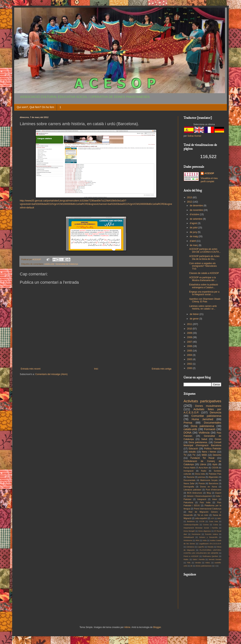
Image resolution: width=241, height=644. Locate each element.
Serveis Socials (215, 559)
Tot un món (203, 515)
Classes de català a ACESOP (204, 273)
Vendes (198, 563)
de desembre (197, 206)
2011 (190, 324)
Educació (193, 449)
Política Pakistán (213, 449)
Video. (208, 563)
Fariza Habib (189, 468)
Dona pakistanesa (202, 426)
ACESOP (209, 173)
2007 (190, 342)
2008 (190, 337)
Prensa (188, 423)
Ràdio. (186, 559)
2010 (190, 329)
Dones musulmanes (208, 406)
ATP (212, 518)
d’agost (194, 223)
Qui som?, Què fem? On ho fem (35, 107)
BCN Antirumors (195, 493)
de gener (195, 319)
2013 (190, 197)
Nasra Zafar (189, 483)
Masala (210, 547)
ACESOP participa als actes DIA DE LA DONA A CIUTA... (205, 250)
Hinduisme (188, 540)
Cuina (215, 525)
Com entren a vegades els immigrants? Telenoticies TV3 (203, 266)
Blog (209, 493)
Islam (215, 499)
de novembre (197, 210)
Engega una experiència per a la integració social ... (204, 293)
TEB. (189, 563)
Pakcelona (188, 502)
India (205, 540)
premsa (202, 477)
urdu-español (201, 518)
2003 (190, 359)
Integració (202, 499)
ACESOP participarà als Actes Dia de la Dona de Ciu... (204, 258)
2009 (190, 333)
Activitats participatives (202, 401)
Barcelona (213, 483)
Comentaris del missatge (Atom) (51, 374)
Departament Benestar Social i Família (201, 528)
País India (205, 502)
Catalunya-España (191, 525)
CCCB (202, 521)
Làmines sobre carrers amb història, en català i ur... (203, 307)
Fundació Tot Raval (202, 458)
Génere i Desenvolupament (199, 496)
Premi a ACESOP (191, 556)
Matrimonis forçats (209, 480)
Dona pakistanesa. (198, 442)
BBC (219, 518)
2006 (190, 346)
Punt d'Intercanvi (214, 490)
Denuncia (215, 412)
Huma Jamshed (202, 419)
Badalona (191, 521)
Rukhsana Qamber (210, 556)
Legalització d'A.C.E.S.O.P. (210, 544)
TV (185, 455)
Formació (210, 429)
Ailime (127, 627)
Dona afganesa (204, 531)
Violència (204, 433)
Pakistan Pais (215, 474)
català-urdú (49, 264)
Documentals (190, 480)
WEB (204, 455)
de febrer (195, 314)
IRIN (197, 540)
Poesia (202, 483)
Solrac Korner (194, 136)
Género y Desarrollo (208, 537)
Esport (218, 493)
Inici (96, 369)
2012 (190, 202)
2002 (190, 364)
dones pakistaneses (204, 566)
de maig (194, 236)
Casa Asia (213, 521)
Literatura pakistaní (192, 490)
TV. (194, 455)
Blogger (157, 627)
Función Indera (211, 534)
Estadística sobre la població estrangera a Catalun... (204, 286)
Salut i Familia (199, 559)
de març (194, 245)
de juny (194, 232)
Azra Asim (203, 468)
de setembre (196, 219)
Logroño (201, 547)
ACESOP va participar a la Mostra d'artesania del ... (203, 279)
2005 (190, 351)
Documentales (213, 423)
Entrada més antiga (162, 369)
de (191, 566)
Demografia (189, 487)
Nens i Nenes (209, 452)
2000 (190, 368)
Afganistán (213, 477)
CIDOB (215, 468)
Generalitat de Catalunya (67, 264)
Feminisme (196, 534)
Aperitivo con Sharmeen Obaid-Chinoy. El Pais (205, 300)
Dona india (200, 474)
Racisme (191, 477)
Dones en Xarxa (209, 487)
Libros (203, 464)
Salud (204, 439)
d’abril (193, 241)
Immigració (189, 471)
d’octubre (195, 214)
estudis (192, 452)
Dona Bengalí (189, 531)
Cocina (206, 525)
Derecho (217, 455)
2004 (190, 355)
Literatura (190, 547)
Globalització (189, 537)
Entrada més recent (31, 369)
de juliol (194, 228)
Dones (218, 439)
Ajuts (215, 464)
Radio (204, 471)
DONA (188, 433)
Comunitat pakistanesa (206, 416)
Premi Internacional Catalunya (208, 509)
